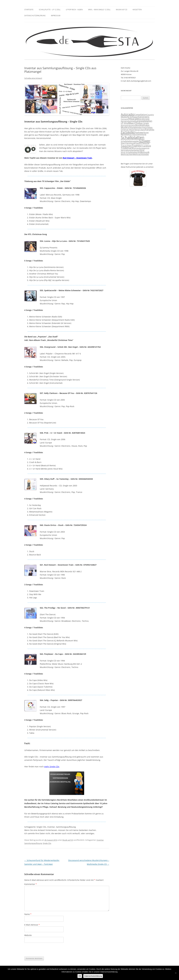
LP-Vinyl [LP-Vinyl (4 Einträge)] (125, 123)
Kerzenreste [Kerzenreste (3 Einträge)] (144, 119)
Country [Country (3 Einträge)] (150, 115)
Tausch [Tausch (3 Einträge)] (138, 143)
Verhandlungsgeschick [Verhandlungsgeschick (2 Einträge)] (141, 148)
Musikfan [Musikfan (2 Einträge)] (132, 125)
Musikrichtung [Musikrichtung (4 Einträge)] (128, 127)
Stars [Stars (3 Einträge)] (123, 143)
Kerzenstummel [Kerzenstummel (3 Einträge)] (128, 121)
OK (80, 976)
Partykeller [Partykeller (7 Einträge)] (128, 132)
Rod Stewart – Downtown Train (77, 158)
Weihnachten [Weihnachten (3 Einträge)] (127, 154)
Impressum (56, 16)
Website (28, 935)
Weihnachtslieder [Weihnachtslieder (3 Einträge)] (141, 154)
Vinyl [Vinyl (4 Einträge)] (142, 150)
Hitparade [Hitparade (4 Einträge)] (133, 119)
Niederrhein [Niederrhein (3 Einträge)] (141, 127)
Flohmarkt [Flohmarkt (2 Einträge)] (124, 119)
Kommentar (31, 884)
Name (28, 914)
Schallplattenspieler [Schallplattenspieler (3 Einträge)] (130, 141)
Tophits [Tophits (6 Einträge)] (137, 146)
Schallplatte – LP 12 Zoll (50, 10)
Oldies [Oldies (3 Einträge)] (150, 127)
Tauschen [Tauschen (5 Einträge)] (126, 146)
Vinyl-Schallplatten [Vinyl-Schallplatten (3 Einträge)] (129, 152)
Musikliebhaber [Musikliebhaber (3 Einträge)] (143, 125)
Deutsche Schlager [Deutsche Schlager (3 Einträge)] (129, 117)
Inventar (100, 840)
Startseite (29, 10)
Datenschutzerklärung (35, 16)
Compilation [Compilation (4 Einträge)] (140, 115)
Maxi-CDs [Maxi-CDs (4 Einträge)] (134, 123)
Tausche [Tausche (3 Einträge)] (146, 143)
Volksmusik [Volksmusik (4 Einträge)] (144, 152)
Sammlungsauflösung (33, 843)
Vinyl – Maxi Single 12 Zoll (99, 10)
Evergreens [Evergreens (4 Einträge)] (144, 117)
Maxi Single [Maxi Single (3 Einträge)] (144, 123)
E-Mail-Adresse (32, 925)
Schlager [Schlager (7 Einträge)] (145, 141)
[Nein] (176, 973)
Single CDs (47, 843)
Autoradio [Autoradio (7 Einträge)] (127, 114)
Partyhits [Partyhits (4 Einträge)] (150, 130)
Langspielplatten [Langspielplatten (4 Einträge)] (144, 121)
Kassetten (137, 10)
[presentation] (45, 950)
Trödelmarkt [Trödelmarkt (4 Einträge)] (127, 148)
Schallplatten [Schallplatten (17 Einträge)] (133, 137)
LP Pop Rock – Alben (74, 10)
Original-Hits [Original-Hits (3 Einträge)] (127, 130)
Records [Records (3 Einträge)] (124, 134)
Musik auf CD (122, 10)
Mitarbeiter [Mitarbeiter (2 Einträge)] (125, 125)
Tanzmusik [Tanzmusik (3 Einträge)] (130, 143)
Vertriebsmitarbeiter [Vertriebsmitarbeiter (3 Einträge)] (130, 150)
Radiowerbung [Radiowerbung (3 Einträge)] (142, 133)
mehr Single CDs (52, 767)
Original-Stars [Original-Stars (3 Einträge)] (139, 130)
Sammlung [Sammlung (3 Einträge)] (141, 134)
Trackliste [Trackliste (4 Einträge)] (146, 146)
